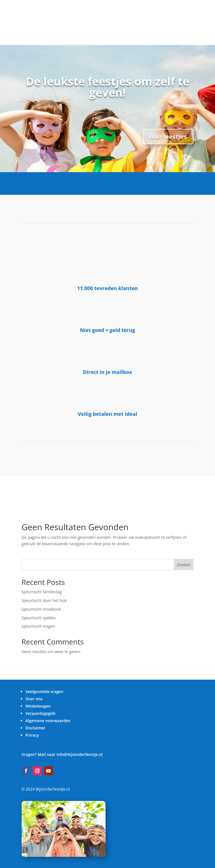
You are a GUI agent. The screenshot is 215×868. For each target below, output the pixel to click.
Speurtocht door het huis (44, 600)
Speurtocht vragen (38, 626)
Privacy (32, 735)
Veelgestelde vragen (45, 692)
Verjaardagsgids (41, 713)
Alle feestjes (168, 136)
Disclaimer (35, 728)
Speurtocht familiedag (42, 592)
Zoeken (184, 565)
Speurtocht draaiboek (41, 609)
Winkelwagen (38, 706)
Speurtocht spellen (39, 618)
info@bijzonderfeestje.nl (80, 754)
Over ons (34, 699)
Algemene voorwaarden (48, 721)
